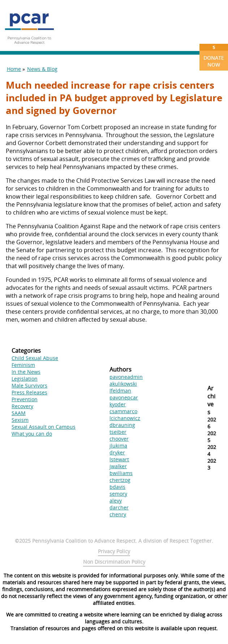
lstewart (119, 459)
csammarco (123, 411)
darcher (119, 507)
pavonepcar (124, 397)
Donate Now (214, 56)
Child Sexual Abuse (35, 358)
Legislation (25, 379)
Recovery (22, 406)
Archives (211, 400)
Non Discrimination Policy (114, 562)
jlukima (118, 446)
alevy (116, 501)
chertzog (120, 480)
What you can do (32, 434)
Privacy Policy (114, 551)
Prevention (25, 399)
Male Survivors (29, 385)
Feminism (23, 365)
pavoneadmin (126, 377)
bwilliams (121, 473)
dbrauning (122, 425)
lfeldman (120, 391)
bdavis (117, 487)
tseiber (118, 432)
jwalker (118, 466)
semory (118, 494)
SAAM (19, 413)
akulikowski (123, 384)
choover (119, 439)
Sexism (20, 420)
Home (14, 69)
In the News (26, 372)
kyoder (118, 404)
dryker (117, 452)
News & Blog (42, 69)
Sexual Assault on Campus (44, 427)
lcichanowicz (125, 418)
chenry (118, 514)
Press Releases (29, 392)
